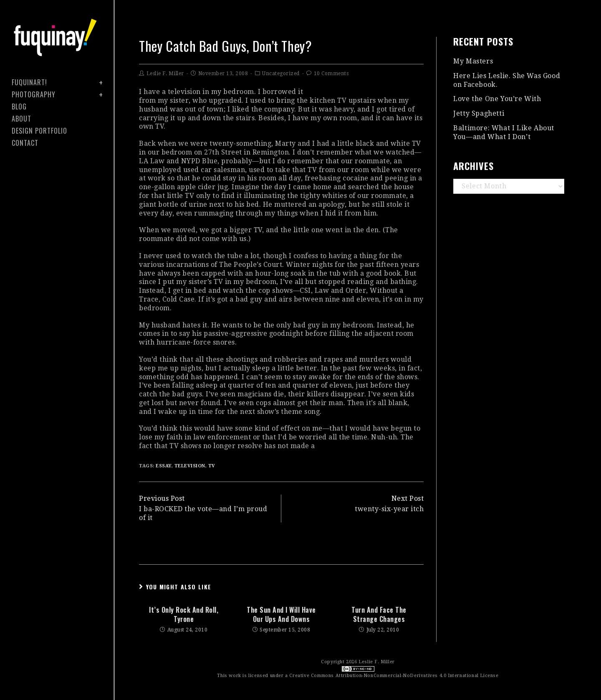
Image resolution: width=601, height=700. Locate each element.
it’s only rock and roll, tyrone (184, 615)
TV (212, 466)
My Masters (473, 61)
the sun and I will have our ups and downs (281, 615)
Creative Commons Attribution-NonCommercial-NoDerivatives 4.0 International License (394, 676)
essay (164, 466)
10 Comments (331, 74)
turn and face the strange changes (379, 615)
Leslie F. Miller (165, 74)
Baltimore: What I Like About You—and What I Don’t (504, 132)
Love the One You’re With (497, 99)
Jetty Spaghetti (479, 113)
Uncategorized (281, 74)
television (190, 466)
